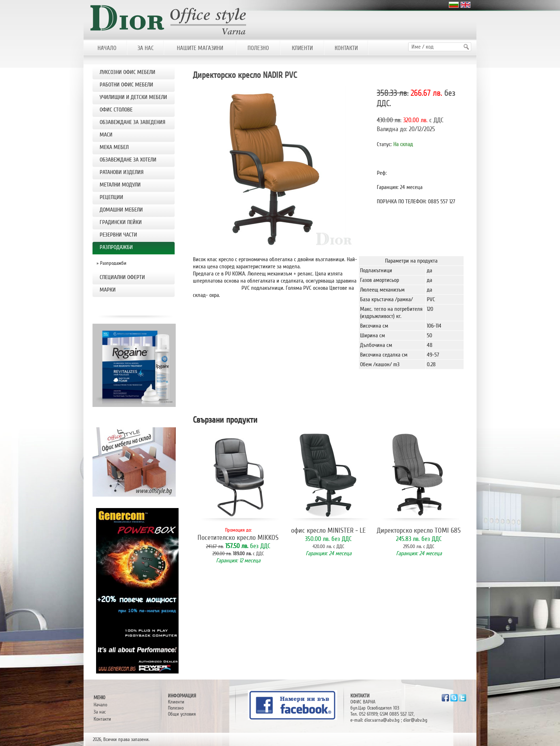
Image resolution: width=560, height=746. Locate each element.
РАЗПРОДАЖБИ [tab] (116, 247)
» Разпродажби (111, 263)
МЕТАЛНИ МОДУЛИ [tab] (120, 185)
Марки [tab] (108, 290)
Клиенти (176, 702)
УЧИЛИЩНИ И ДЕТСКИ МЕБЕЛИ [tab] (133, 97)
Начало (100, 705)
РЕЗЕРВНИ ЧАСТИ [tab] (118, 235)
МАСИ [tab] (106, 135)
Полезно (176, 708)
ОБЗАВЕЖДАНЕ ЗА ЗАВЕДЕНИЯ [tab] (132, 122)
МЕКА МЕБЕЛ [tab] (114, 147)
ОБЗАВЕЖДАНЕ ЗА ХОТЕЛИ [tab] (128, 160)
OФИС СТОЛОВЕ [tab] (116, 110)
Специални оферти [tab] (122, 277)
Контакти (102, 719)
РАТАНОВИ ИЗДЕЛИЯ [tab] (122, 172)
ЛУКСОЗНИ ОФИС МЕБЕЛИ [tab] (127, 72)
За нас (100, 712)
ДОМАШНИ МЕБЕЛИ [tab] (121, 210)
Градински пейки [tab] (121, 222)
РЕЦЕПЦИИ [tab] (111, 197)
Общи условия (182, 714)
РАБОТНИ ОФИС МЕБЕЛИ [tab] (126, 85)
